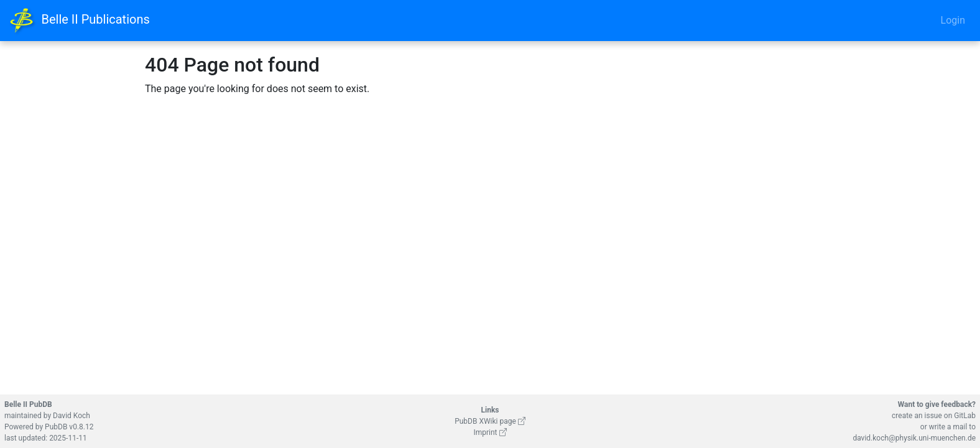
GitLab (965, 416)
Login (953, 20)
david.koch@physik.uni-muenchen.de (914, 438)
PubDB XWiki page (490, 421)
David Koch (72, 416)
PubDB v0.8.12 (69, 427)
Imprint (490, 432)
